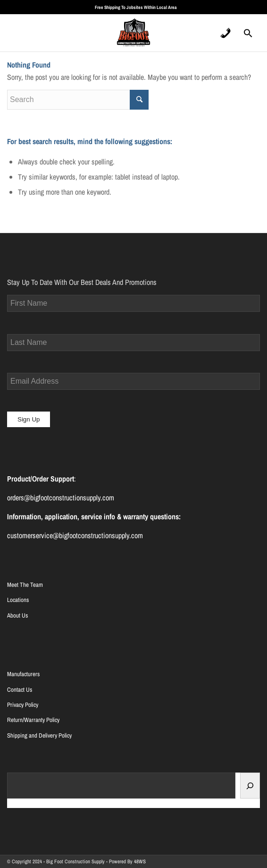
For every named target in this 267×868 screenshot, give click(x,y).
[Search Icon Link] (248, 36)
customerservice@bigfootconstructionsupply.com (75, 535)
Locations (18, 600)
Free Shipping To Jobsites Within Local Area (136, 7)
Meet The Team (25, 585)
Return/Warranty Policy (33, 720)
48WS (140, 861)
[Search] (250, 786)
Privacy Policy (23, 705)
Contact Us (20, 690)
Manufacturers (23, 674)
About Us (17, 615)
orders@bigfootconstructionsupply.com (61, 498)
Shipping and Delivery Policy (39, 735)
